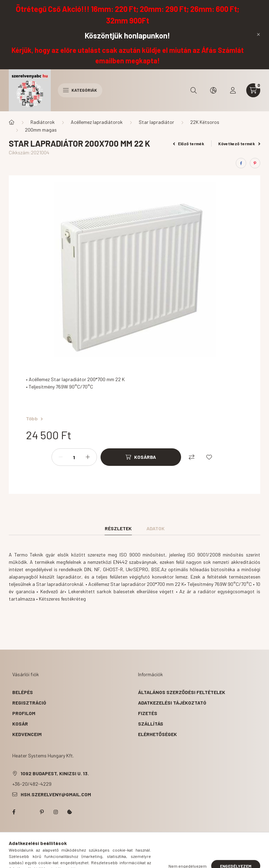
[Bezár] (258, 35)
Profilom (24, 713)
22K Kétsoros (205, 122)
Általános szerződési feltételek (182, 692)
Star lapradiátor (156, 122)
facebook (14, 812)
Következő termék (239, 143)
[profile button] (233, 90)
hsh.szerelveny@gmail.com (56, 794)
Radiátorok (43, 122)
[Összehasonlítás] (192, 457)
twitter (28, 812)
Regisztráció (29, 703)
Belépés (23, 692)
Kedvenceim (27, 734)
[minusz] (61, 457)
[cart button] (253, 90)
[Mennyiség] (74, 457)
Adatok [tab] (156, 528)
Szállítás (151, 724)
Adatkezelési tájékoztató (172, 703)
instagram (56, 812)
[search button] (194, 90)
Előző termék (189, 143)
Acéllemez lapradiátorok (97, 122)
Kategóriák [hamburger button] (80, 90)
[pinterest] (255, 163)
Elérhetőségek (157, 734)
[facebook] (241, 163)
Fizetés (148, 713)
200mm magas (41, 130)
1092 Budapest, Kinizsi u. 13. (55, 773)
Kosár (20, 724)
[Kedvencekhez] (209, 457)
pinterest (42, 812)
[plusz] (88, 457)
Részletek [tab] (118, 528)
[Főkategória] (12, 122)
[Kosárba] (141, 457)
